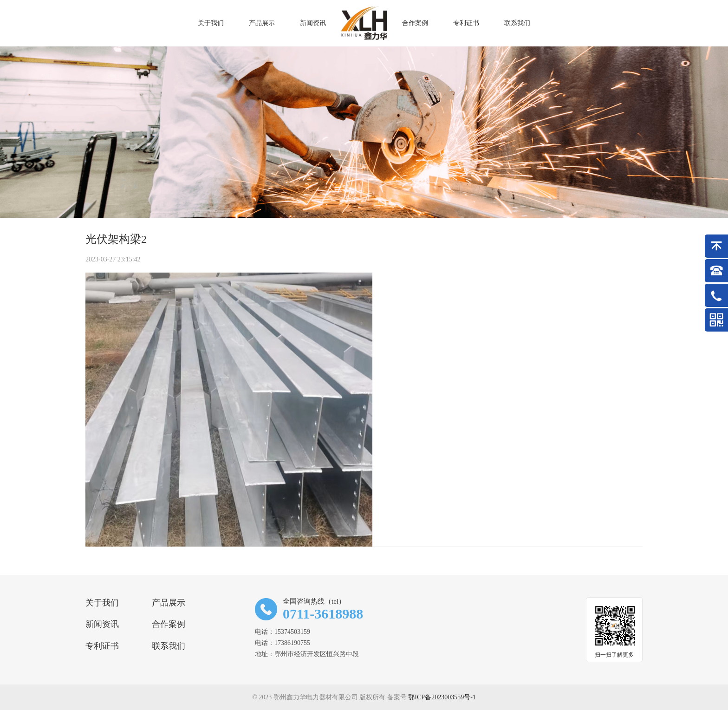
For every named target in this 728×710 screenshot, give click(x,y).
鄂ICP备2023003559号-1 (442, 697)
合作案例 (169, 624)
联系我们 (169, 646)
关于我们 (102, 603)
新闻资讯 (102, 624)
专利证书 (102, 646)
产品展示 (169, 603)
